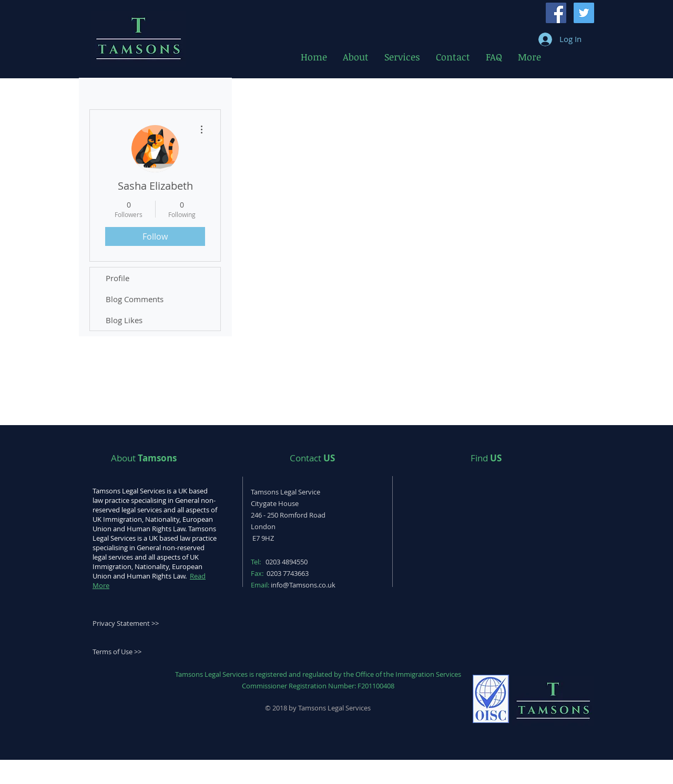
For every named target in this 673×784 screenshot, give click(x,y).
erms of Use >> (119, 652)
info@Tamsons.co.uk (303, 585)
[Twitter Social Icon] (584, 13)
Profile (118, 278)
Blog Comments (135, 299)
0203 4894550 (287, 562)
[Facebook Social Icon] (556, 13)
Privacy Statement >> (126, 623)
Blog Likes (124, 320)
